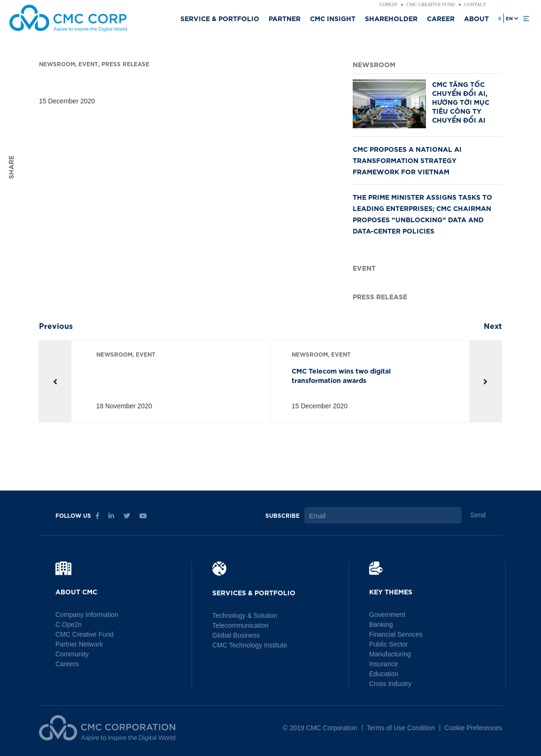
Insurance (383, 664)
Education (384, 674)
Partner (285, 18)
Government (387, 615)
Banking (381, 624)
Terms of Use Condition (401, 728)
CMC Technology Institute (250, 645)
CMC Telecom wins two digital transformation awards (341, 375)
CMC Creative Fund (431, 5)
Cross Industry (390, 684)
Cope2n (388, 5)
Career (441, 18)
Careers (67, 664)
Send (478, 515)
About (476, 18)
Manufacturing (390, 654)
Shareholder (391, 18)
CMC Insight (333, 18)
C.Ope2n (69, 624)
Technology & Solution (245, 616)
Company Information (87, 615)
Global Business (236, 635)
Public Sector (388, 644)
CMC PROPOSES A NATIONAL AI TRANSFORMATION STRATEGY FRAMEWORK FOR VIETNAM (407, 160)
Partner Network (79, 644)
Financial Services (396, 634)
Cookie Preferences (473, 728)
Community (72, 654)
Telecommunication (240, 625)
